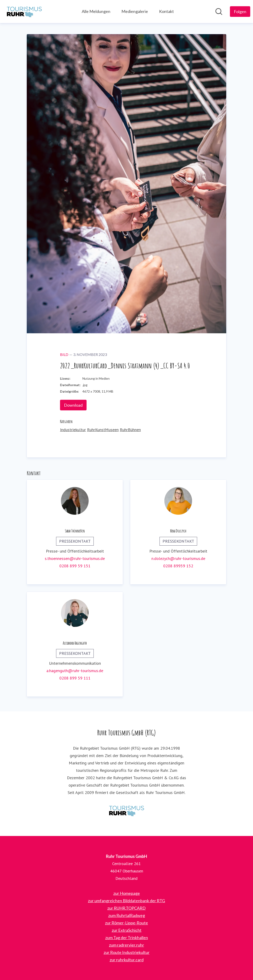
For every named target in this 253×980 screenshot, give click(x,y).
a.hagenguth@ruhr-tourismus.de (75, 671)
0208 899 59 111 (75, 678)
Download (73, 405)
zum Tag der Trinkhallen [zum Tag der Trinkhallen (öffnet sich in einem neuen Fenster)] (127, 938)
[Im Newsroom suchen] (219, 12)
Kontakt (166, 11)
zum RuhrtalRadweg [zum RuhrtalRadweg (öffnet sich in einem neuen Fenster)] (127, 915)
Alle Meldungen (96, 11)
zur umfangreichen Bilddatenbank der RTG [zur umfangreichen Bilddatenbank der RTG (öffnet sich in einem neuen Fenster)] (126, 901)
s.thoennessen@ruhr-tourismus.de (75, 558)
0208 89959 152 (178, 566)
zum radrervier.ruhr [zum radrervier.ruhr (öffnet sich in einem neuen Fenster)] (126, 945)
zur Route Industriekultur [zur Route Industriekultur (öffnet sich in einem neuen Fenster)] (127, 952)
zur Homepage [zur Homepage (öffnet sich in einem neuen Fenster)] (127, 893)
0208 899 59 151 (75, 566)
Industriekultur (73, 430)
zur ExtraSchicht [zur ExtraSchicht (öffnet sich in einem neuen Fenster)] (127, 930)
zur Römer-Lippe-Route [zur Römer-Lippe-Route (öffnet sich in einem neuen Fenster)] (126, 923)
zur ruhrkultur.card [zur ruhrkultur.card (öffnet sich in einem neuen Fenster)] (127, 960)
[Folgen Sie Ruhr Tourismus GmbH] (240, 12)
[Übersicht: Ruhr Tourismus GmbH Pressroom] (24, 12)
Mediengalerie (135, 11)
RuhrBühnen (130, 430)
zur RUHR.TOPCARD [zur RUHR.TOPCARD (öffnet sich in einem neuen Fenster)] (126, 908)
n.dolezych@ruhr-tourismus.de (178, 558)
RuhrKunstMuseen (103, 430)
